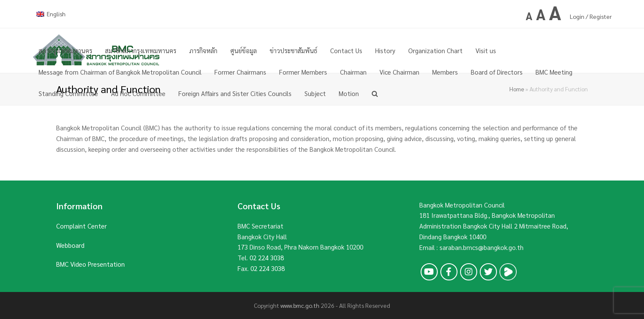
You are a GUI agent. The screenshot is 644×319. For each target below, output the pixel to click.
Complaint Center (81, 226)
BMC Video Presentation (90, 264)
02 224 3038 (267, 257)
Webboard (70, 245)
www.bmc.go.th (300, 305)
